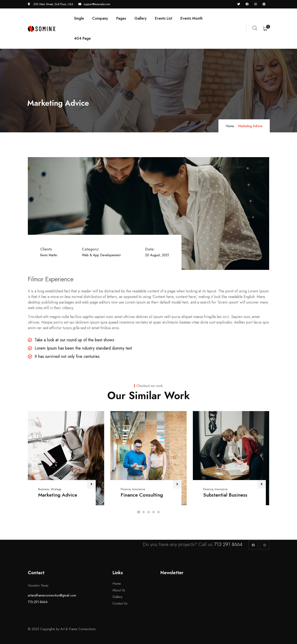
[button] (139, 512)
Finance (126, 489)
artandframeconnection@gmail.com (52, 595)
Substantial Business (225, 495)
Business (44, 489)
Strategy (56, 489)
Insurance (139, 489)
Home (230, 126)
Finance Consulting (142, 495)
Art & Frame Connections (79, 629)
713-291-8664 (38, 602)
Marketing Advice (58, 495)
